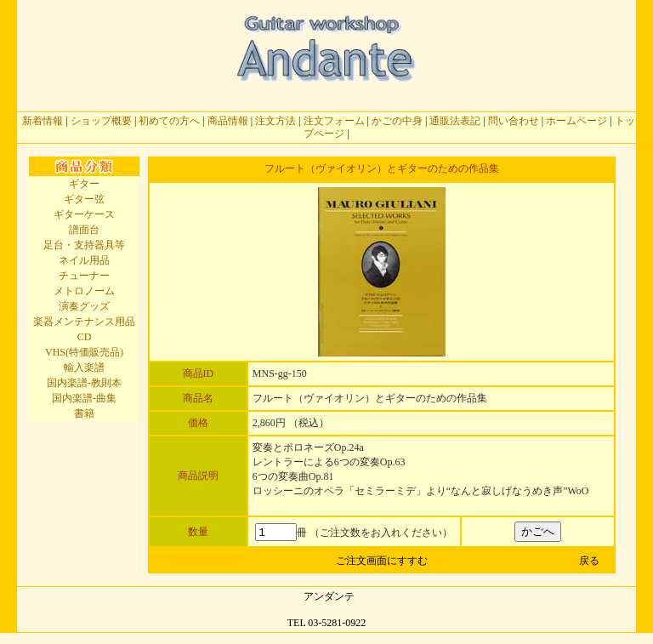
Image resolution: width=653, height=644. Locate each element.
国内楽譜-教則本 (84, 383)
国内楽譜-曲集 (84, 398)
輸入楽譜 (84, 368)
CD (85, 337)
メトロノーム (84, 291)
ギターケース (84, 214)
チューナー (84, 276)
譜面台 (84, 230)
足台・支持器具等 (84, 245)
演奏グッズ (84, 306)
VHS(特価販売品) (84, 352)
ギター (84, 184)
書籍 (84, 413)
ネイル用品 (84, 260)
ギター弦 (84, 199)
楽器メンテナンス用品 (84, 322)
